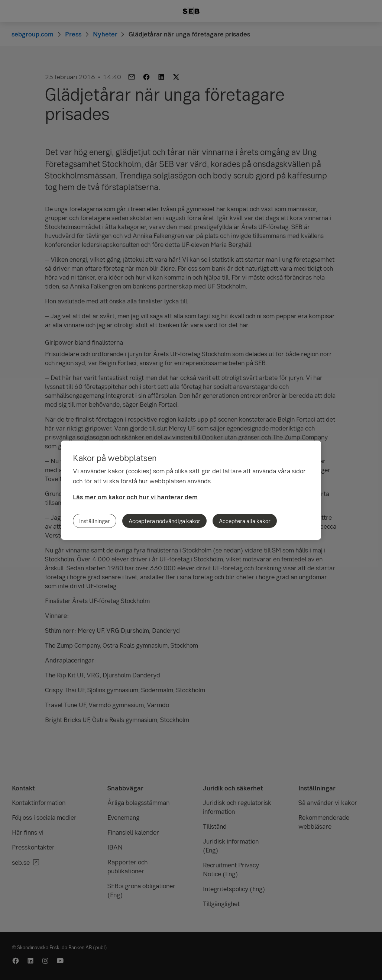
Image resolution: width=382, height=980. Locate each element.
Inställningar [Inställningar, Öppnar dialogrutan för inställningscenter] (95, 521)
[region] (191, 490)
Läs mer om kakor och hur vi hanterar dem (135, 497)
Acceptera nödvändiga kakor (164, 521)
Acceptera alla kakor (245, 521)
